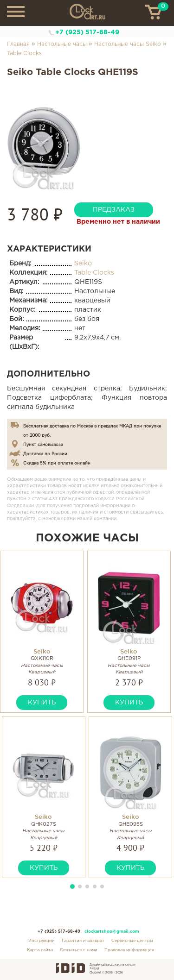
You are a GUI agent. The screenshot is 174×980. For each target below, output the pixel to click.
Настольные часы (62, 44)
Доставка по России (45, 454)
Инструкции (42, 941)
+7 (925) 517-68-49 (87, 32)
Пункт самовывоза (43, 445)
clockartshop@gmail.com (112, 931)
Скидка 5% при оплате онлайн (57, 463)
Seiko (83, 264)
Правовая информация (129, 950)
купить (42, 703)
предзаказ (114, 210)
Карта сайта (40, 950)
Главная (18, 44)
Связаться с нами (79, 950)
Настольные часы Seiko (128, 44)
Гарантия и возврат (83, 941)
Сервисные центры (132, 941)
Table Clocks (24, 53)
